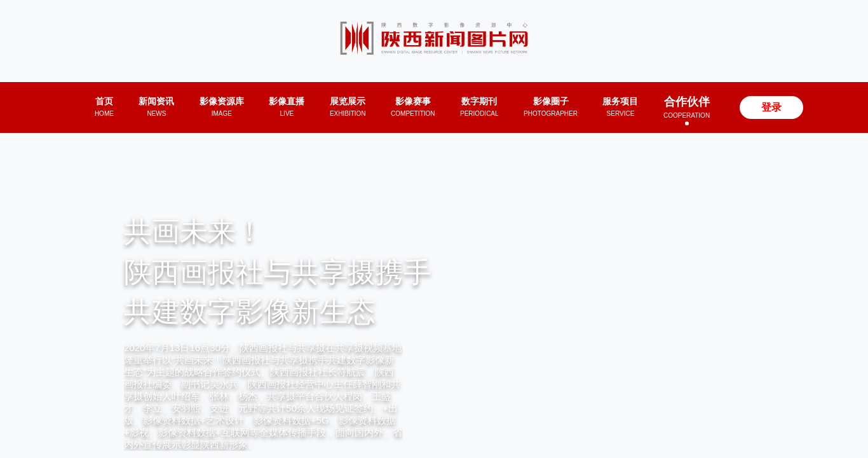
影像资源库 (222, 107)
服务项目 (620, 107)
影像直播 (287, 107)
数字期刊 (479, 107)
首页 (104, 107)
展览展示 (348, 107)
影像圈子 (551, 107)
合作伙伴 (687, 107)
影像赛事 (413, 107)
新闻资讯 (156, 107)
